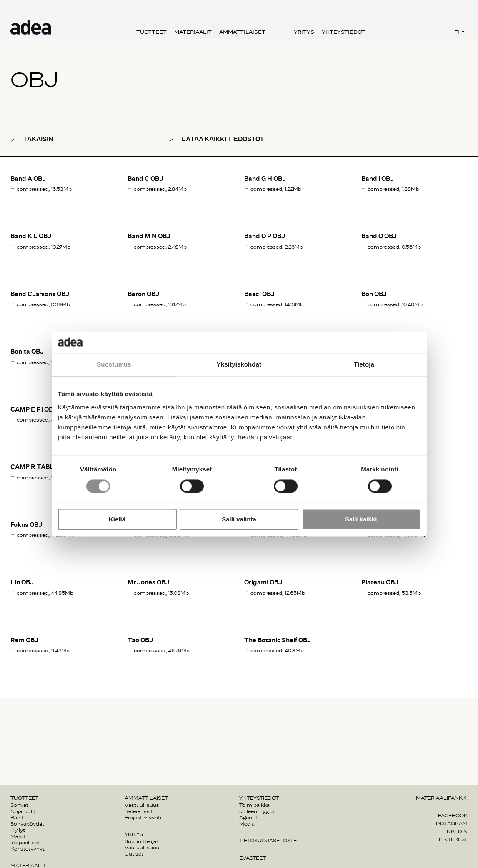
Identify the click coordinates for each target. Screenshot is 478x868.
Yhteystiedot (343, 32)
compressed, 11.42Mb (43, 651)
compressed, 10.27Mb (44, 247)
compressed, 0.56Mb (394, 247)
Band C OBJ (145, 179)
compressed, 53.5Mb (394, 593)
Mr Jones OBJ (148, 582)
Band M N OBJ (149, 236)
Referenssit (139, 811)
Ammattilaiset (242, 32)
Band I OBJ (378, 179)
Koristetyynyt (28, 849)
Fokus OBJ (26, 525)
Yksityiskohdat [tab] (239, 365)
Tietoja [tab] (364, 365)
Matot (18, 836)
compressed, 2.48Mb (160, 247)
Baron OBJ (143, 294)
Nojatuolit (23, 811)
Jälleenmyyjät (257, 811)
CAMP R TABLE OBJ (41, 467)
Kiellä (117, 520)
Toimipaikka (254, 805)
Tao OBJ (140, 640)
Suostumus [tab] (114, 365)
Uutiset (134, 854)
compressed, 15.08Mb (161, 593)
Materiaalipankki (442, 798)
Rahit (17, 818)
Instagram (452, 823)
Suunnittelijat (141, 841)
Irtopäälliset (25, 843)
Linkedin (455, 831)
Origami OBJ (263, 582)
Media (247, 824)
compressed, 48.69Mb (45, 420)
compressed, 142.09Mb (46, 535)
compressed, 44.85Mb (45, 593)
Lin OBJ (22, 582)
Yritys (304, 32)
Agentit (248, 818)
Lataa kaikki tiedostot (223, 139)
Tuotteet (151, 32)
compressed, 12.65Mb (278, 593)
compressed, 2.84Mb (160, 189)
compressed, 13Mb (40, 362)
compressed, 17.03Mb (44, 478)
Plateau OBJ (380, 582)
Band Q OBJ (379, 236)
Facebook (453, 816)
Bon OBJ (374, 294)
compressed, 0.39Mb (43, 304)
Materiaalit (193, 32)
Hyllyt (18, 830)
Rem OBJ (24, 640)
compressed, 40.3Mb (277, 651)
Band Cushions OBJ (40, 294)
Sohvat (19, 805)
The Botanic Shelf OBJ (278, 640)
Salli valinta (239, 520)
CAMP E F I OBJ (34, 410)
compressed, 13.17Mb (160, 304)
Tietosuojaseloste (268, 841)
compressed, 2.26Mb (277, 247)
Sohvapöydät (27, 824)
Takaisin (38, 139)
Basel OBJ (259, 294)
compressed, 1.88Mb (393, 189)
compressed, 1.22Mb (276, 189)
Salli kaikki (361, 520)
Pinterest (453, 839)
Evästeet (253, 858)
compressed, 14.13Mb (277, 304)
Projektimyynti (143, 818)
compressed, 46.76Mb (162, 651)
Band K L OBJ (31, 236)
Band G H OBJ (265, 179)
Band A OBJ (28, 179)
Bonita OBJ (27, 352)
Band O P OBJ (265, 236)
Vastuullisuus (142, 805)
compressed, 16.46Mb (395, 304)
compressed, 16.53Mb (44, 189)
